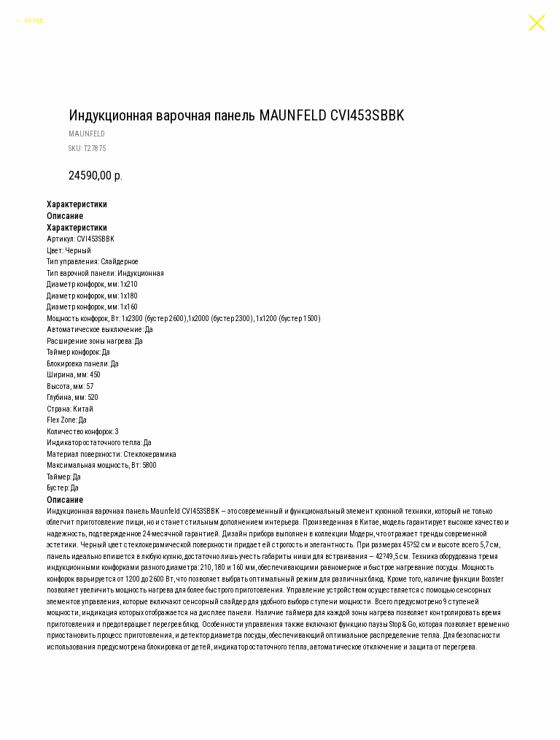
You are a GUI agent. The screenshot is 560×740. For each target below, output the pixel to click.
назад (34, 20)
